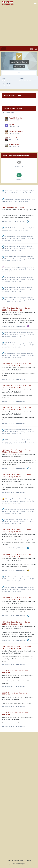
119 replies (21, 326)
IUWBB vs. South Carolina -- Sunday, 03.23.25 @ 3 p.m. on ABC (17, 309)
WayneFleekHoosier (15, 118)
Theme (10, 861)
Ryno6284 (23, 675)
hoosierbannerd (14, 145)
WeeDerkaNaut (7, 210)
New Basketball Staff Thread (11, 193)
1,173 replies (19, 221)
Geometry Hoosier (15, 138)
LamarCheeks (24, 312)
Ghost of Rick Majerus (16, 131)
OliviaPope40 (9, 499)
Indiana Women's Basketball (11, 315)
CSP (7, 440)
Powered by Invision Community (19, 865)
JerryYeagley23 (10, 519)
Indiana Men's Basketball (10, 677)
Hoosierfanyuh (10, 430)
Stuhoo (22, 210)
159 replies (20, 687)
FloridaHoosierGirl (11, 509)
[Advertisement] (19, 26)
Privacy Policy (19, 861)
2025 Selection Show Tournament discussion (15, 672)
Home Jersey (9, 199)
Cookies (29, 861)
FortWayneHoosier (11, 191)
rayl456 (11, 125)
